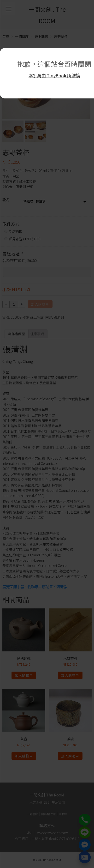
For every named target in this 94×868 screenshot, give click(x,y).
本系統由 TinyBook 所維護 (54, 75)
